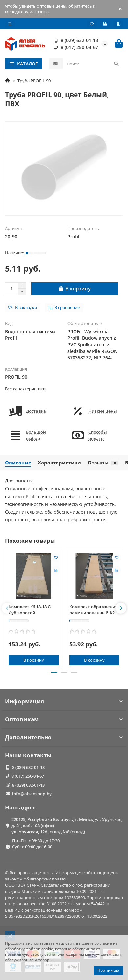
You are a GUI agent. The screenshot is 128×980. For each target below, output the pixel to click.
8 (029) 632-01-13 (75, 40)
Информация (64, 701)
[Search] (93, 64)
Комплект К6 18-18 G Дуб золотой (30, 610)
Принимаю (108, 970)
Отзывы (103, 463)
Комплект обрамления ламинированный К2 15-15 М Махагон (93, 610)
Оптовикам (64, 719)
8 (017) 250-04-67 (75, 47)
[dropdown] (10, 24)
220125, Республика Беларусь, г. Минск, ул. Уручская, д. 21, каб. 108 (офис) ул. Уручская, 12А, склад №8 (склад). (67, 826)
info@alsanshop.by (32, 794)
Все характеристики (25, 389)
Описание (18, 463)
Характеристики (59, 463)
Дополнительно (64, 737)
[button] (7, 608)
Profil (73, 236)
